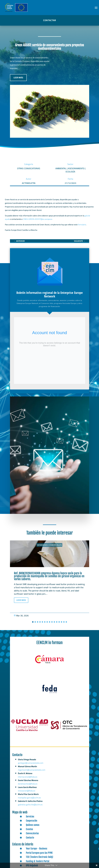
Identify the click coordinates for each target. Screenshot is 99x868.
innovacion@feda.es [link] (27, 792)
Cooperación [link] (32, 821)
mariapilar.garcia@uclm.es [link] (30, 798)
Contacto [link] (30, 838)
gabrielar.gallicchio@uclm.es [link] (30, 805)
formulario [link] (82, 225)
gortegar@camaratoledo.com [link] (31, 766)
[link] (19, 241)
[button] (96, 8)
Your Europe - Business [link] (37, 849)
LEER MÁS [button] (18, 78)
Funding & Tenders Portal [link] (38, 861)
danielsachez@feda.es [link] (28, 785)
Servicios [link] (30, 816)
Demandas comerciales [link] (49, 545)
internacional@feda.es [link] (28, 779)
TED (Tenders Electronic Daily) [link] (40, 857)
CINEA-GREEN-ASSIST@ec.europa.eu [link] (37, 219)
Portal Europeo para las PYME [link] (39, 853)
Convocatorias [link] (32, 833)
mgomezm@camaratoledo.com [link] (32, 773)
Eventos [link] (29, 829)
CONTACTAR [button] (50, 20)
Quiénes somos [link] (33, 825)
